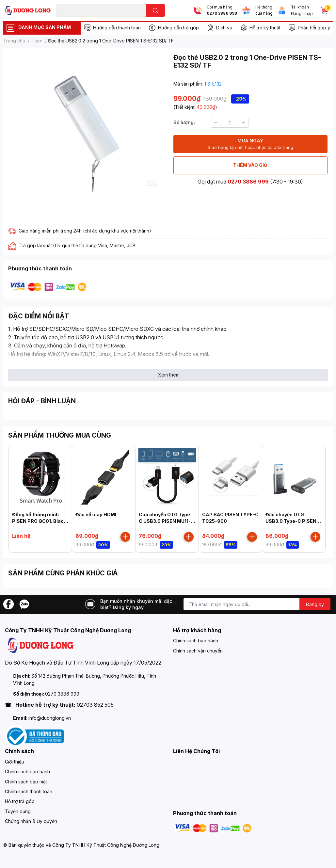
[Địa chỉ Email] (257, 604)
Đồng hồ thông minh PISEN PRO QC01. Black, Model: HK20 (40, 521)
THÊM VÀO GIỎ (250, 165)
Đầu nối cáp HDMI (96, 514)
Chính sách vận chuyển (198, 651)
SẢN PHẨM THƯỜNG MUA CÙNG (60, 435)
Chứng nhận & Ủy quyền (31, 821)
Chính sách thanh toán (29, 791)
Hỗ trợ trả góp (20, 801)
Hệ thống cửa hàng (264, 10)
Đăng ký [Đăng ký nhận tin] (315, 604)
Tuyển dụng (18, 811)
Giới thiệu (15, 762)
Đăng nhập (302, 13)
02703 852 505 (95, 705)
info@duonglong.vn (50, 718)
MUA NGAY (250, 144)
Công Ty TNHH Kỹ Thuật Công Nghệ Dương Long (106, 845)
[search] (156, 10)
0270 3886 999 (222, 13)
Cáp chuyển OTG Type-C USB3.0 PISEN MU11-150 (166, 521)
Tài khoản (300, 7)
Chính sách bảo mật (26, 782)
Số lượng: (184, 122)
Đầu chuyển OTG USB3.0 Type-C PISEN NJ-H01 (291, 521)
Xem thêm (169, 375)
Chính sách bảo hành (196, 641)
